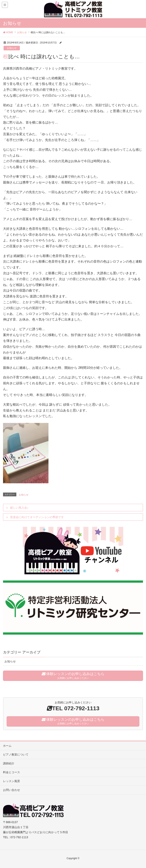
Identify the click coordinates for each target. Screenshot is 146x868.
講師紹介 (9, 763)
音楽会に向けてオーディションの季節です (37, 517)
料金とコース (12, 772)
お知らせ (12, 48)
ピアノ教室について (16, 755)
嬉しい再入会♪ (19, 508)
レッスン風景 (12, 781)
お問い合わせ (12, 790)
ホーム (7, 746)
